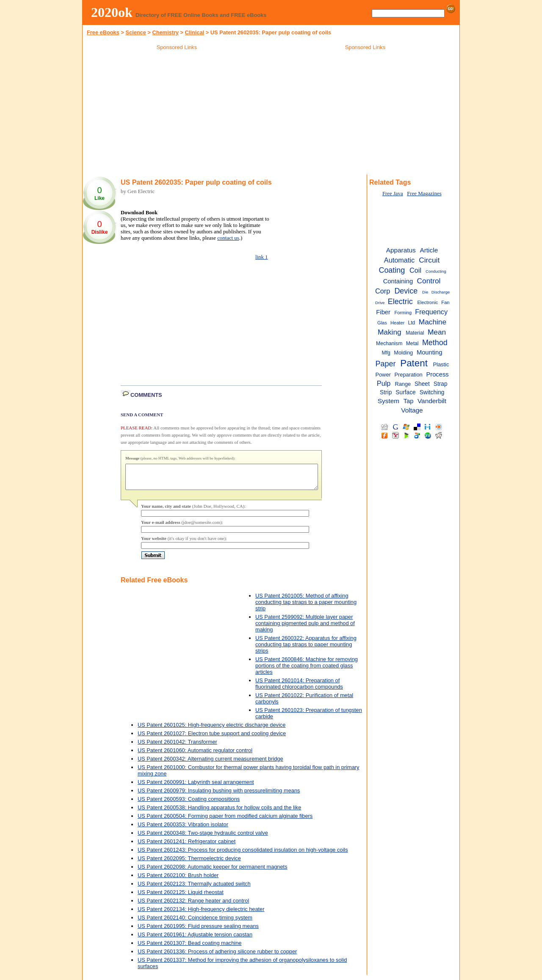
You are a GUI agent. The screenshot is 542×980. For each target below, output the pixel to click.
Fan (445, 302)
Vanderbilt (432, 401)
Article (429, 250)
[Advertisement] (177, 114)
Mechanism (389, 343)
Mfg (386, 353)
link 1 (262, 257)
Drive (380, 303)
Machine (433, 322)
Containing (398, 281)
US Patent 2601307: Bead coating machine (189, 948)
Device (406, 291)
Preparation (408, 375)
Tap (409, 401)
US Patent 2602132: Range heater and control (193, 906)
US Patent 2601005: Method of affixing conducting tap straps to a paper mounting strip (306, 607)
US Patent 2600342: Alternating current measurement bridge (210, 764)
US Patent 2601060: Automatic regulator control (195, 755)
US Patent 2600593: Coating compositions (189, 804)
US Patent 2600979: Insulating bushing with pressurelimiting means (219, 796)
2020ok (112, 12)
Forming (403, 313)
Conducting (436, 271)
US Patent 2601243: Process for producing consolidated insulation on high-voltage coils (243, 855)
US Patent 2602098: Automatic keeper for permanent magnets (213, 872)
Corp (383, 291)
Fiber (383, 312)
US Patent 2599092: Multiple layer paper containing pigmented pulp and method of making (305, 628)
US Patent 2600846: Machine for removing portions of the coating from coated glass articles (307, 671)
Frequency (431, 312)
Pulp (384, 383)
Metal (412, 343)
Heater (397, 323)
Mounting (430, 352)
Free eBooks (103, 32)
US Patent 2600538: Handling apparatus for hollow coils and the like (219, 813)
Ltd (411, 323)
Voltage (412, 410)
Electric (400, 302)
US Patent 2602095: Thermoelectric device (189, 863)
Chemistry (165, 32)
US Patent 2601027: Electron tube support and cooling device (212, 738)
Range (403, 384)
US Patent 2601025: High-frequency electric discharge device (212, 730)
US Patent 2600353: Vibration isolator (183, 829)
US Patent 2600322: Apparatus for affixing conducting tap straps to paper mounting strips (306, 649)
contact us (228, 238)
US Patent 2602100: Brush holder (178, 880)
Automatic (399, 260)
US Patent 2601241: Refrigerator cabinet (187, 846)
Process (437, 374)
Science (135, 32)
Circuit (429, 260)
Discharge (441, 292)
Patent (414, 363)
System (389, 401)
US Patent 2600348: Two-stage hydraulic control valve (203, 838)
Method (435, 343)
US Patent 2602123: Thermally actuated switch (194, 889)
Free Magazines (424, 194)
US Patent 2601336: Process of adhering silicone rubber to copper (217, 956)
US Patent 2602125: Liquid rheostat (181, 897)
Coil (415, 270)
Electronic (427, 302)
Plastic (441, 364)
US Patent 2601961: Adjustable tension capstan (195, 940)
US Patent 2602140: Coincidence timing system (195, 923)
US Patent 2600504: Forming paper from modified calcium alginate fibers (225, 821)
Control (429, 281)
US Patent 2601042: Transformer (177, 747)
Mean (437, 332)
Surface (405, 392)
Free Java (393, 194)
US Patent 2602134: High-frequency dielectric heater (201, 914)
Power (383, 375)
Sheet (422, 384)
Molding (403, 353)
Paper (386, 364)
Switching (432, 392)
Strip (386, 392)
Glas (382, 323)
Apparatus (401, 250)
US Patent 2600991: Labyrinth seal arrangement (196, 787)
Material (415, 333)
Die (425, 292)
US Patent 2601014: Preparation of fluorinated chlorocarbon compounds (299, 689)
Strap (441, 384)
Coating (392, 270)
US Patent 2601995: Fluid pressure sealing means (198, 931)
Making (390, 332)
